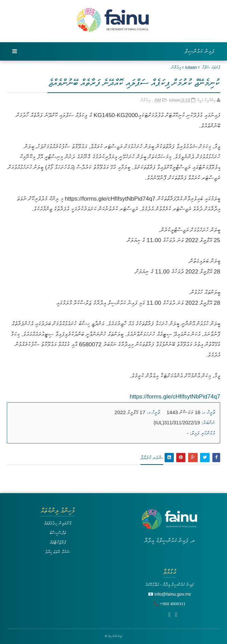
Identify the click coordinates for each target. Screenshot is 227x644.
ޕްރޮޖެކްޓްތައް (58, 542)
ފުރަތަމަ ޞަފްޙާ (211, 67)
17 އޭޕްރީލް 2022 (130, 412)
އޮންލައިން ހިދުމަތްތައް (58, 523)
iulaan (191, 67)
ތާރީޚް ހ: (208, 412)
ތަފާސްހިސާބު (58, 533)
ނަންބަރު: (208, 423)
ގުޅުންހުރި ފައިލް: (202, 433)
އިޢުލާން (176, 67)
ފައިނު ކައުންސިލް (200, 51)
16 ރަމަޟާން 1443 (184, 412)
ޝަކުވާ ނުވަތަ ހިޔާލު (58, 552)
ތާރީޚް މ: (153, 412)
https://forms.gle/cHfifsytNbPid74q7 (175, 397)
